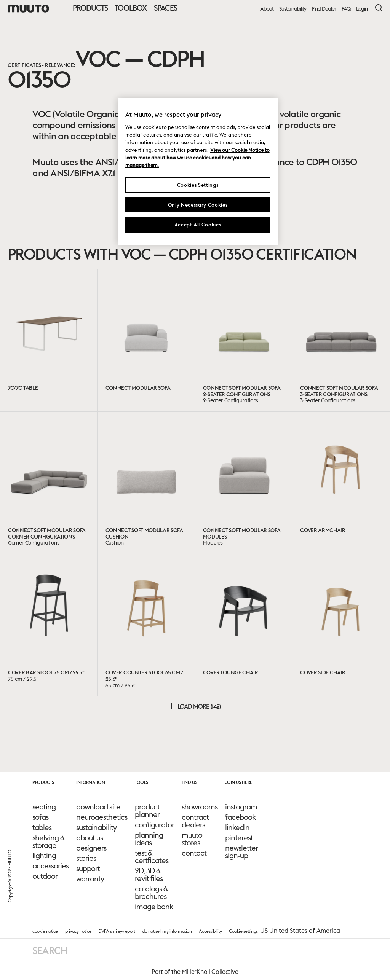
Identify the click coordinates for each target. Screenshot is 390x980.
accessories (50, 866)
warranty (90, 879)
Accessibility (210, 931)
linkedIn (237, 827)
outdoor (45, 876)
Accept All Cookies (198, 225)
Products (90, 8)
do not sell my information (167, 931)
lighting (44, 856)
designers (91, 848)
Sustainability (293, 9)
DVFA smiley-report (117, 931)
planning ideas (149, 839)
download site (98, 807)
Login (362, 9)
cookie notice (45, 931)
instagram (241, 807)
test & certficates (152, 857)
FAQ (346, 9)
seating (44, 807)
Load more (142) (195, 706)
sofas (40, 817)
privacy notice (78, 931)
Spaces (165, 8)
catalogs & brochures (151, 892)
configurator (154, 825)
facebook (240, 817)
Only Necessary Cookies (198, 205)
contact (194, 853)
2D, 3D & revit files (149, 875)
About (267, 9)
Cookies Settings (198, 185)
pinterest (239, 838)
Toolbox (131, 8)
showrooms (200, 807)
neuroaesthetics (101, 817)
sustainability (96, 827)
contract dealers (195, 821)
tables (42, 827)
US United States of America (300, 931)
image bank (154, 907)
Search (50, 951)
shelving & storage (48, 841)
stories (86, 858)
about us (90, 838)
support (88, 868)
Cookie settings (243, 931)
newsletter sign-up (241, 852)
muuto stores (192, 839)
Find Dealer (324, 9)
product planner (147, 811)
